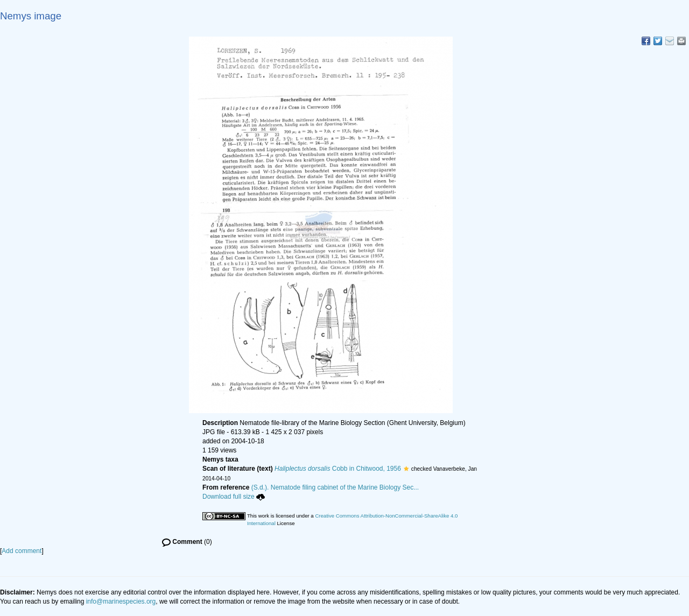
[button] (406, 469)
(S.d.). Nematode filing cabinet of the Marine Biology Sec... (335, 487)
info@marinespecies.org (121, 601)
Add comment (22, 551)
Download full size (234, 497)
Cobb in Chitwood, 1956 (338, 469)
